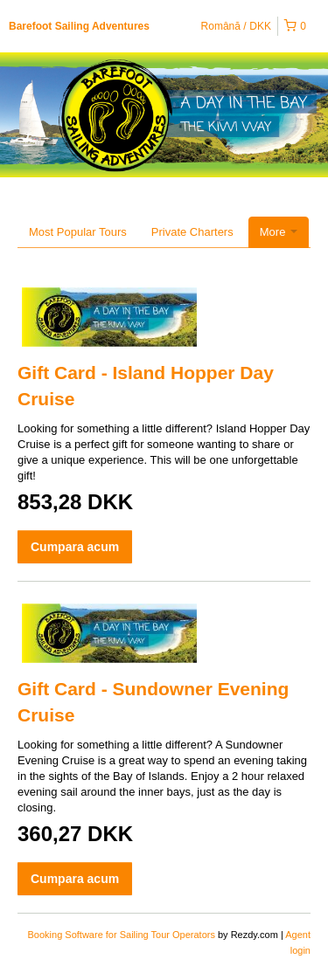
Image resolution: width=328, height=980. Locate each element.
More (279, 232)
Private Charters (192, 232)
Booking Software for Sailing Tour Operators (123, 935)
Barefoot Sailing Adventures (79, 26)
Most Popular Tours (78, 232)
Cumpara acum (75, 547)
